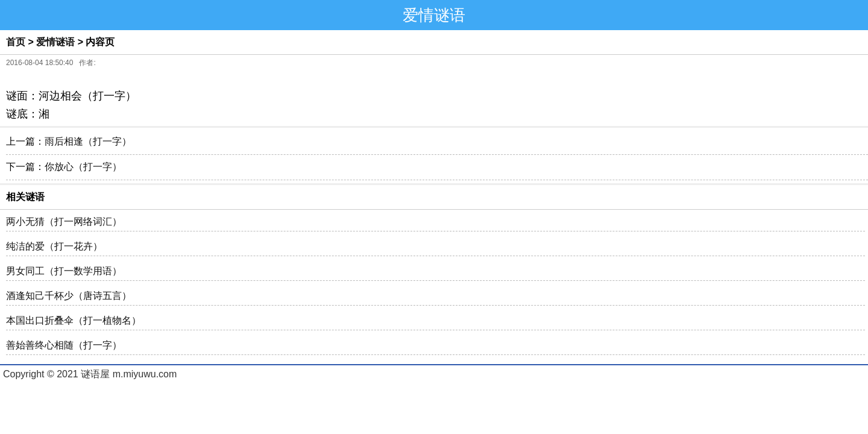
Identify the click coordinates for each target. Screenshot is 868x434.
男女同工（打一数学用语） (64, 271)
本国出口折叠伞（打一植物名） (74, 320)
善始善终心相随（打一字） (64, 345)
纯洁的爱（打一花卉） (54, 246)
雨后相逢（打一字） (88, 141)
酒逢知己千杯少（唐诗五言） (69, 296)
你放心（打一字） (83, 167)
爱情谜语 (55, 42)
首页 (16, 42)
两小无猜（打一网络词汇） (64, 222)
